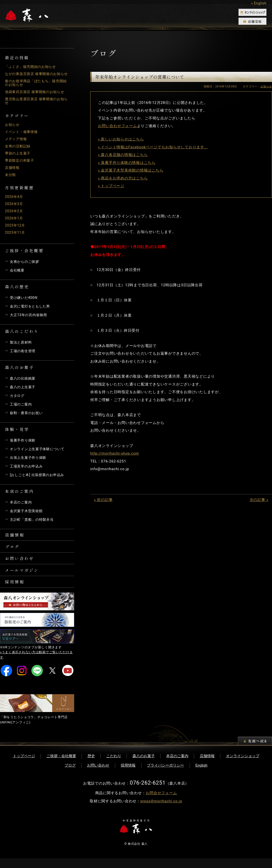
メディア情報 (17, 143)
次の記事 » (259, 500)
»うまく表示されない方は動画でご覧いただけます (37, 664)
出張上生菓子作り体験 (29, 461)
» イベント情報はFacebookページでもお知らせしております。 (153, 147)
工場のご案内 (22, 408)
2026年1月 (14, 222)
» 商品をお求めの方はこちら (123, 178)
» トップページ (111, 186)
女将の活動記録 (19, 150)
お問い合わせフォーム (117, 126)
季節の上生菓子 (19, 157)
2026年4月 (14, 200)
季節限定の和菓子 (21, 164)
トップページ (24, 766)
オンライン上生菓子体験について (39, 453)
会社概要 (18, 274)
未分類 (11, 178)
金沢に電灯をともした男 (31, 310)
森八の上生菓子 (23, 391)
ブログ (13, 552)
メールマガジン (24, 578)
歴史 (91, 766)
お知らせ (13, 128)
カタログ (18, 399)
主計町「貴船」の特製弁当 (33, 523)
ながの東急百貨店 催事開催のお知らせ (37, 76)
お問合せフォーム (161, 803)
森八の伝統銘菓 (23, 382)
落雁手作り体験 (23, 444)
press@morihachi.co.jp (161, 811)
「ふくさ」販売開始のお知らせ (32, 67)
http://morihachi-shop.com (115, 453)
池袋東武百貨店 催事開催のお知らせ (37, 96)
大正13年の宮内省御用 (30, 319)
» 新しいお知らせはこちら (121, 139)
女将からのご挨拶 (25, 265)
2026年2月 (14, 215)
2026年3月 (14, 208)
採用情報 (16, 590)
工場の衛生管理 (23, 355)
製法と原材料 (22, 346)
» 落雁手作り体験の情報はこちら (127, 163)
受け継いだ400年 (25, 301)
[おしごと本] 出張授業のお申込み (39, 479)
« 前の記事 (103, 500)
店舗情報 (13, 171)
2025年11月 (16, 236)
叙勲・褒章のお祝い (27, 417)
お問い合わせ (21, 565)
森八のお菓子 (144, 766)
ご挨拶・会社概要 (61, 766)
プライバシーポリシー (165, 775)
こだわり (114, 766)
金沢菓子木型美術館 (27, 515)
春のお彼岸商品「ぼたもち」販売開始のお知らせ (36, 87)
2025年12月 (16, 229)
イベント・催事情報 (23, 135)
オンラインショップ (243, 766)
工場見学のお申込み (27, 470)
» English (259, 3)
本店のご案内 (22, 506)
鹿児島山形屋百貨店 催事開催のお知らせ (37, 105)
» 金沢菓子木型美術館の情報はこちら (131, 170)
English (201, 775)
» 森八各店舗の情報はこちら (123, 155)
